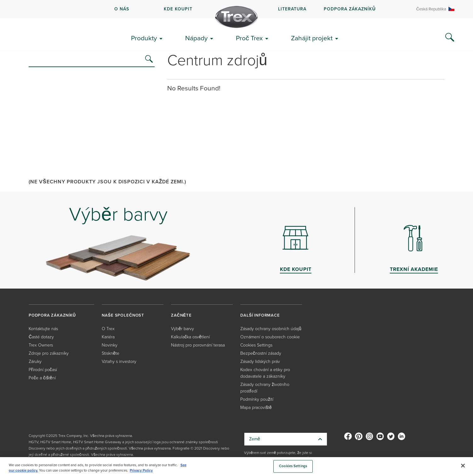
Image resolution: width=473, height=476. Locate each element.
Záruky (35, 361)
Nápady (196, 38)
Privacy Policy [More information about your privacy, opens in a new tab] (141, 470)
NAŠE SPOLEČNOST (123, 315)
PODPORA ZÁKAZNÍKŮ (350, 9)
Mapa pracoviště (256, 407)
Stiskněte (111, 353)
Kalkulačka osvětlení (190, 337)
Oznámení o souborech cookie (270, 337)
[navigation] (236, 9)
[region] (236, 467)
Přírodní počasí (43, 369)
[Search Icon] (450, 37)
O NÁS (122, 9)
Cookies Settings (256, 345)
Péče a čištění (42, 378)
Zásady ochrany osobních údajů (271, 328)
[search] (149, 59)
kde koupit (178, 9)
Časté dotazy (41, 337)
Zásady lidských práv (260, 361)
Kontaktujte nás (43, 328)
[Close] (463, 466)
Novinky (110, 345)
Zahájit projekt (312, 38)
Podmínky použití (257, 399)
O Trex (108, 328)
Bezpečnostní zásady (261, 353)
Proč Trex (249, 38)
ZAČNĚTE (181, 315)
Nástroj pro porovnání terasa (198, 345)
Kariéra (108, 337)
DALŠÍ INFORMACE (260, 315)
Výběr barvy (182, 328)
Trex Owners (41, 345)
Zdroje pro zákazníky (49, 353)
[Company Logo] (236, 17)
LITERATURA (292, 9)
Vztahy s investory (119, 361)
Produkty (144, 38)
